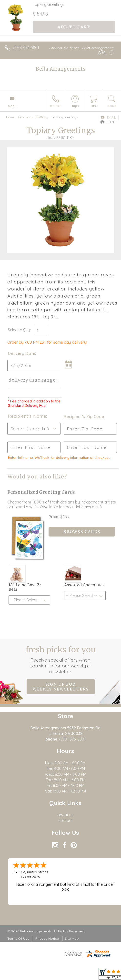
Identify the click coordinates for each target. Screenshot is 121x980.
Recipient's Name (27, 416)
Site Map (72, 938)
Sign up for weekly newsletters (61, 687)
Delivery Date (21, 353)
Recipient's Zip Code (83, 417)
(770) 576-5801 (26, 48)
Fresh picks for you (61, 660)
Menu (12, 106)
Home (10, 117)
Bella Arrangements (61, 69)
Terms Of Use (18, 938)
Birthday (42, 117)
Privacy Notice (47, 938)
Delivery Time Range (32, 380)
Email (108, 117)
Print (108, 122)
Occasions (25, 117)
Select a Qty (19, 330)
